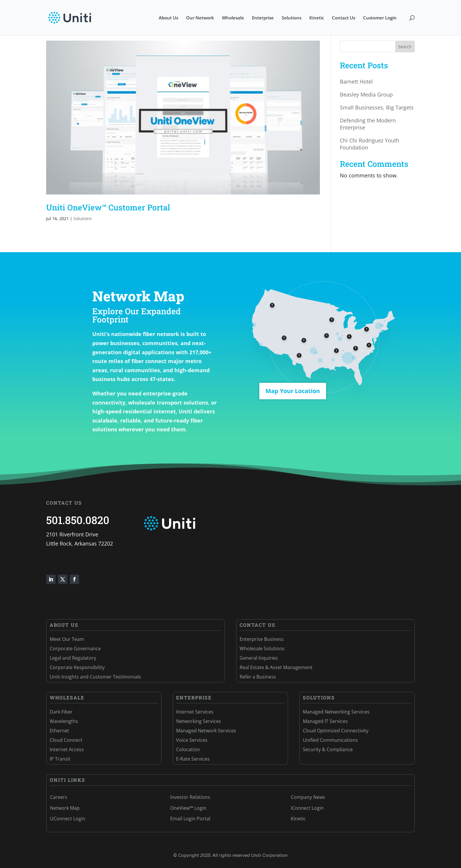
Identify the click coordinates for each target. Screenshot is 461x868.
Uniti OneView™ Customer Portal (108, 207)
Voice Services (192, 740)
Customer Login (380, 18)
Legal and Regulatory (73, 658)
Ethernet (59, 731)
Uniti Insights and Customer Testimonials (95, 677)
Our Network (200, 18)
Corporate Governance (75, 648)
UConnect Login (68, 819)
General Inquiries (259, 658)
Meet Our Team (67, 639)
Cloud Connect (66, 740)
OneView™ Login (188, 808)
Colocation (188, 749)
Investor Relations (190, 797)
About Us (168, 18)
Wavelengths (64, 721)
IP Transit (60, 759)
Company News (308, 797)
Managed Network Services (206, 731)
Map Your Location (293, 391)
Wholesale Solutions (262, 648)
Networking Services (199, 721)
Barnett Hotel (356, 82)
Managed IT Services (325, 721)
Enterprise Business (262, 639)
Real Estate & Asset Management (276, 667)
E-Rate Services (193, 759)
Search (405, 47)
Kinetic (317, 18)
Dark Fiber (61, 712)
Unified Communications (330, 740)
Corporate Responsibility (77, 667)
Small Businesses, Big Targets (377, 107)
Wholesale (233, 18)
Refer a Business (258, 677)
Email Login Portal (190, 819)
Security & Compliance (328, 749)
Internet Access (67, 749)
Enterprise (263, 18)
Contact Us (344, 18)
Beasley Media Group (366, 94)
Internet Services (195, 712)
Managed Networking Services (336, 712)
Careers (59, 797)
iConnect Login (307, 808)
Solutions (292, 18)
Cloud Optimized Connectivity (336, 731)
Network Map (65, 808)
